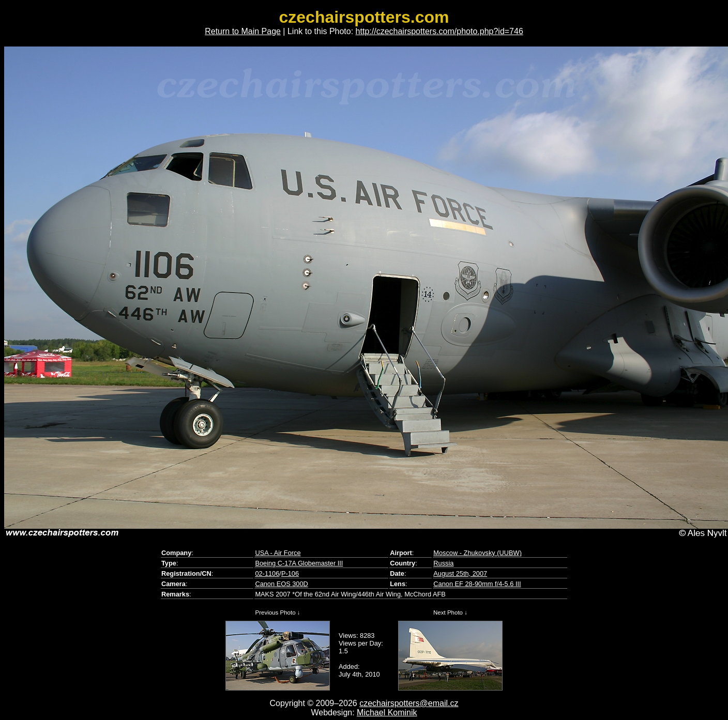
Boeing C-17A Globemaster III (299, 563)
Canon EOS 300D (281, 584)
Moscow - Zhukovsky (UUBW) (477, 553)
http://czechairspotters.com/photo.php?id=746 (439, 31)
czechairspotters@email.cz (409, 703)
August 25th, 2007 (460, 573)
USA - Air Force (278, 553)
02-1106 (267, 573)
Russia (443, 563)
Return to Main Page (243, 31)
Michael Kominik (387, 713)
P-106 (290, 573)
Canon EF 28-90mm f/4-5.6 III (477, 584)
